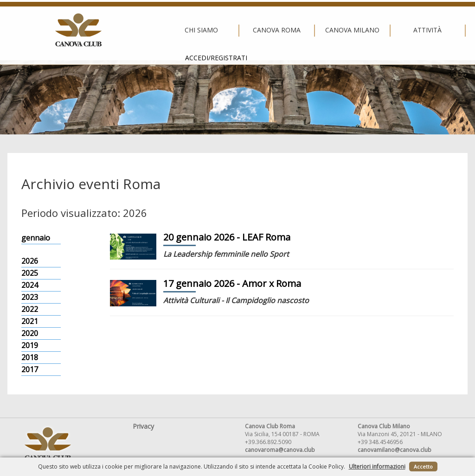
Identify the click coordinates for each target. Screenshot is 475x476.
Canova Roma (160, 30)
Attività (311, 30)
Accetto (423, 466)
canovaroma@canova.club (280, 450)
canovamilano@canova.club (395, 450)
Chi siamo (84, 30)
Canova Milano (235, 30)
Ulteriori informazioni (377, 466)
